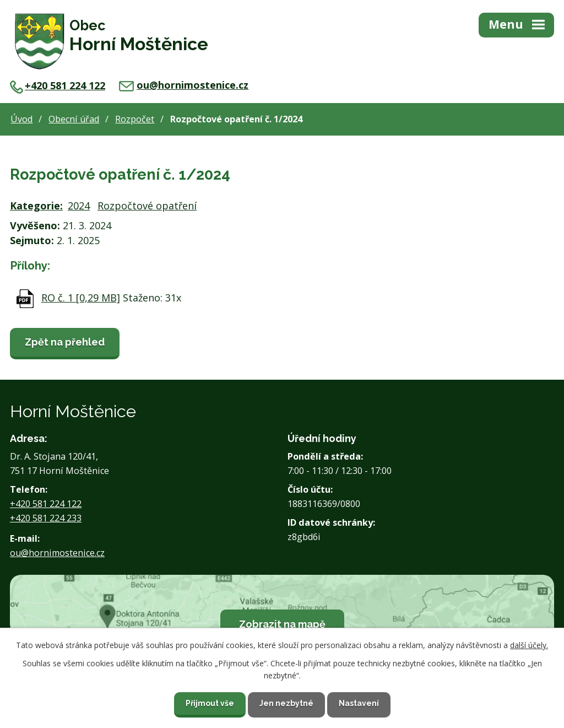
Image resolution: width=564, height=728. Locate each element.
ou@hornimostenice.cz (184, 85)
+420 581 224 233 (46, 518)
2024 (79, 206)
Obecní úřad (74, 119)
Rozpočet (135, 119)
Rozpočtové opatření (147, 206)
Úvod (21, 119)
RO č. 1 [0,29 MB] (81, 298)
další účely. (529, 645)
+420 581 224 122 (58, 85)
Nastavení (359, 703)
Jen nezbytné (286, 703)
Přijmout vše (210, 703)
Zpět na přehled (65, 342)
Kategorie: (36, 206)
